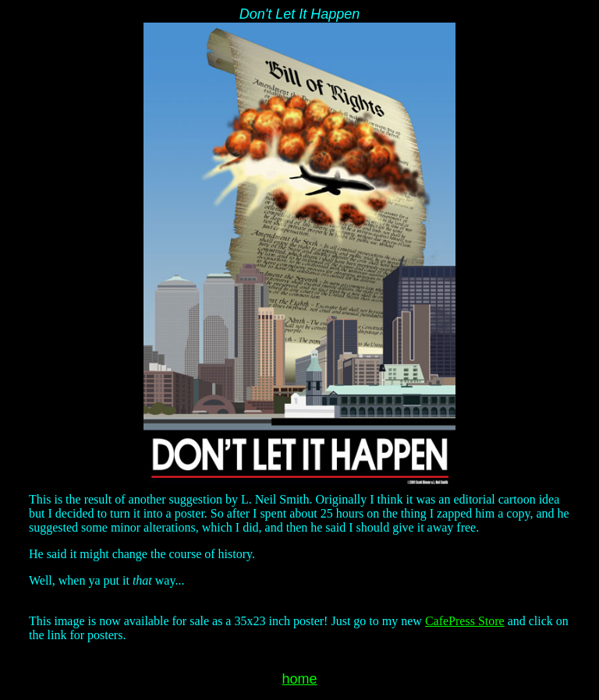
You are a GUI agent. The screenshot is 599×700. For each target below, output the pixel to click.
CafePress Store (465, 621)
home (299, 679)
